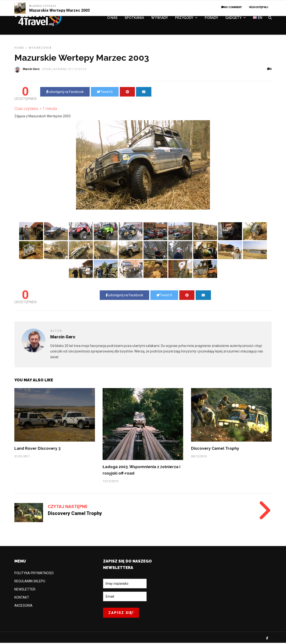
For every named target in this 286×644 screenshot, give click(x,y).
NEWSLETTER (25, 591)
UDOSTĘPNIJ (258, 7)
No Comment (231, 7)
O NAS (112, 18)
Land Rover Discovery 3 (37, 450)
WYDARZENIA (40, 50)
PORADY (211, 18)
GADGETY (233, 18)
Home (19, 50)
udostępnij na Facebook (65, 94)
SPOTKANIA (134, 18)
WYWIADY (159, 18)
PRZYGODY (184, 18)
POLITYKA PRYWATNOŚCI (34, 575)
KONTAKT (22, 599)
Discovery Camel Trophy (215, 450)
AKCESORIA (23, 607)
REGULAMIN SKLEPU (30, 583)
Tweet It (105, 94)
